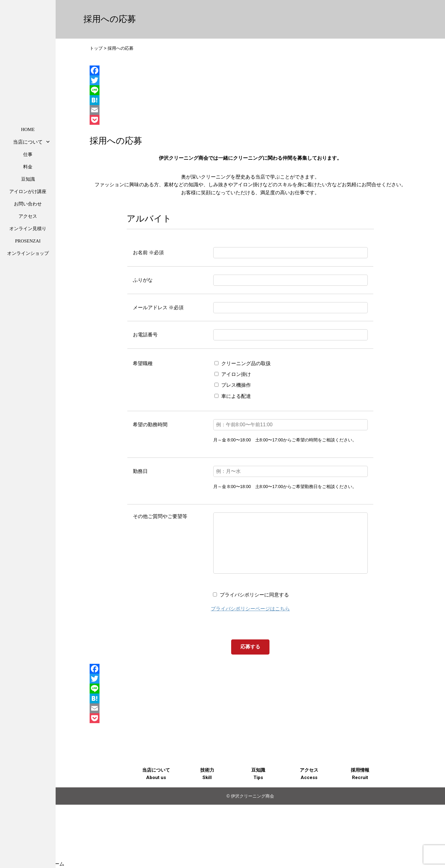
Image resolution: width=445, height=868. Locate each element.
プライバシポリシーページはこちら (250, 621)
